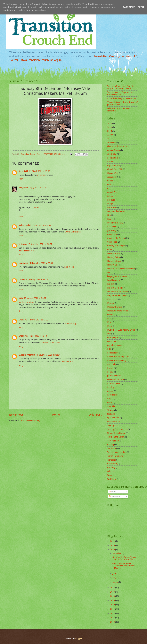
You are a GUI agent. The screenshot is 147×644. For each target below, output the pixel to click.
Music (110, 326)
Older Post (95, 415)
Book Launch (113, 158)
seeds (110, 403)
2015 (113, 600)
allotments (112, 143)
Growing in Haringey (116, 246)
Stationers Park (114, 422)
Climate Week (113, 173)
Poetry (110, 372)
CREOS (110, 188)
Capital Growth (113, 165)
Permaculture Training (117, 360)
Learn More (128, 7)
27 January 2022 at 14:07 (35, 298)
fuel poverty (112, 227)
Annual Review (114, 150)
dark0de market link (27, 251)
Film (109, 215)
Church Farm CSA (115, 169)
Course (110, 181)
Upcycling (111, 467)
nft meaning (71, 324)
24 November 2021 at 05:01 (41, 263)
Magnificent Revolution (117, 295)
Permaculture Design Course (119, 357)
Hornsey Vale (113, 265)
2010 (113, 622)
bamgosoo (23, 187)
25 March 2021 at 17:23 (40, 171)
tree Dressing (113, 464)
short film (111, 406)
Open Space (112, 341)
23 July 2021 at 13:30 (38, 187)
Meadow (111, 303)
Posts (112, 492)
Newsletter (101, 56)
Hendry (22, 279)
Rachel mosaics (114, 383)
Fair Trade (112, 207)
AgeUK (110, 135)
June (115, 573)
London (111, 284)
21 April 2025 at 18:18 (37, 336)
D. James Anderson (27, 355)
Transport (111, 460)
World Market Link (73, 232)
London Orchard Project (118, 292)
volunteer (111, 471)
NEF (109, 334)
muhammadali (25, 225)
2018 (113, 587)
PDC (109, 349)
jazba (21, 298)
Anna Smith (24, 171)
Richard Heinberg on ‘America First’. (122, 98)
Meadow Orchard (115, 307)
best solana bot (68, 361)
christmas (41, 175)
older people (113, 337)
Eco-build (111, 200)
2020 (113, 545)
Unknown (23, 244)
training (110, 445)
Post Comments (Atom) (30, 421)
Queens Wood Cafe (115, 379)
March (115, 582)
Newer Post (16, 415)
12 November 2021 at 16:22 (40, 244)
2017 (113, 592)
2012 (110, 123)
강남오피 (36, 207)
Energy (110, 204)
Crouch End (112, 192)
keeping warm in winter (117, 276)
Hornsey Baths (114, 257)
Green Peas (112, 242)
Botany (110, 162)
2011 (113, 618)
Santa (110, 399)
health (110, 249)
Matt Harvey (112, 299)
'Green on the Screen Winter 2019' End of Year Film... (124, 558)
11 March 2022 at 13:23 (38, 320)
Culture (110, 196)
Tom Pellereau (113, 441)
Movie (110, 322)
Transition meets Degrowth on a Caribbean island (121, 93)
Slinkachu (111, 414)
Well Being (112, 479)
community (112, 177)
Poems (110, 368)
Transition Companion (117, 452)
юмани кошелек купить (51, 343)
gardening (112, 230)
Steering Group (114, 425)
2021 (113, 541)
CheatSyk (23, 320)
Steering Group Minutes (117, 429)
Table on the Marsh (116, 437)
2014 (110, 131)
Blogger (79, 638)
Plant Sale (111, 364)
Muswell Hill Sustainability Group (121, 330)
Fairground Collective (116, 211)
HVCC (110, 273)
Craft (109, 185)
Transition (111, 448)
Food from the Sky (115, 223)
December (117, 553)
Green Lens (112, 234)
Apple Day (112, 154)
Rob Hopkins (113, 395)
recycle (110, 391)
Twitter (14, 60)
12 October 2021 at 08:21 (42, 225)
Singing (110, 410)
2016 (113, 596)
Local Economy (114, 280)
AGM (109, 139)
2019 (113, 550)
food (109, 219)
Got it (141, 7)
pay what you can (115, 345)
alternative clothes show (117, 146)
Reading (111, 387)
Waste (110, 475)
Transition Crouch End (31, 154)
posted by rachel (114, 376)
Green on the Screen (116, 238)
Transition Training (115, 456)
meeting (111, 315)
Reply (21, 179)
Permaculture (113, 353)
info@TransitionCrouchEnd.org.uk (41, 60)
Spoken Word (113, 418)
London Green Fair (115, 288)
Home (56, 415)
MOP (109, 318)
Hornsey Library (114, 261)
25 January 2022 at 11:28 (37, 279)
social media (69, 267)
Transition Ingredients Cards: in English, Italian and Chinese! (121, 87)
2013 (110, 127)
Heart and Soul (114, 253)
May (115, 578)
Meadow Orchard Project (118, 311)
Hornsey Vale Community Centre (121, 269)
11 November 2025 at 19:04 (48, 355)
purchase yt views (26, 302)
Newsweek (23, 263)
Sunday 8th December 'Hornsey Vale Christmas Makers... (123, 566)
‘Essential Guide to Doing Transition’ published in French (122, 103)
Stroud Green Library (116, 433)
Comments (114, 496)
